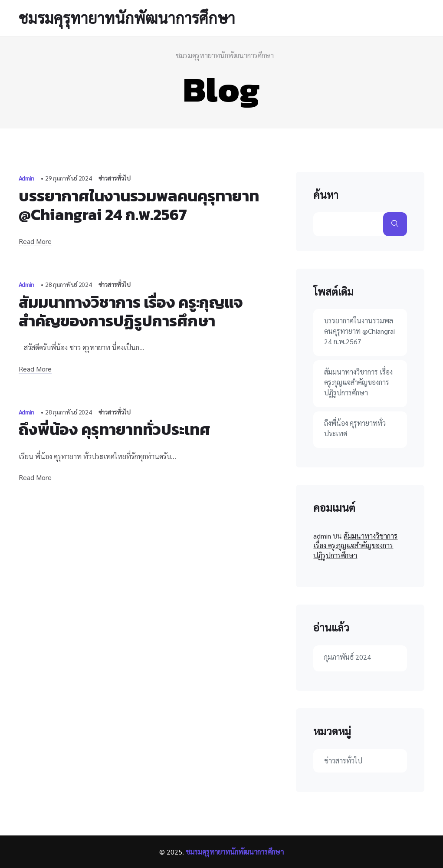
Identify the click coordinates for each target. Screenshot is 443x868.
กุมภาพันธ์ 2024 (348, 657)
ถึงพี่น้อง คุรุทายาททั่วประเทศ (115, 429)
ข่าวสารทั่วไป (115, 178)
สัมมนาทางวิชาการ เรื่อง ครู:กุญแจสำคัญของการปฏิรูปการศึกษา (131, 311)
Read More (35, 241)
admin (322, 536)
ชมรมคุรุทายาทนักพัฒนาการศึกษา (127, 18)
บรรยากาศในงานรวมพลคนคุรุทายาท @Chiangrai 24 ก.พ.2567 (139, 205)
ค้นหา (326, 195)
